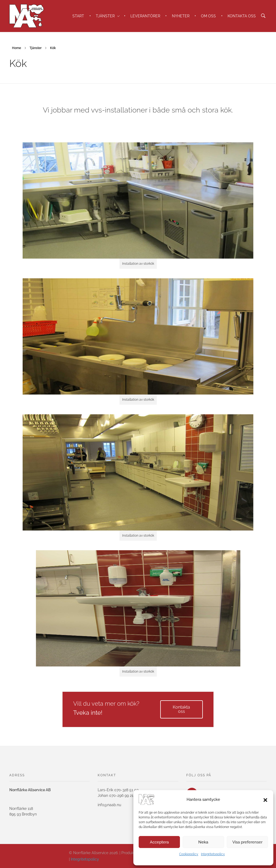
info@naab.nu (109, 805)
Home (17, 48)
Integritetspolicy (213, 854)
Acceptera (159, 842)
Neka (203, 842)
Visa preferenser (247, 842)
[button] (265, 799)
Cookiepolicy (189, 854)
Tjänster (36, 48)
